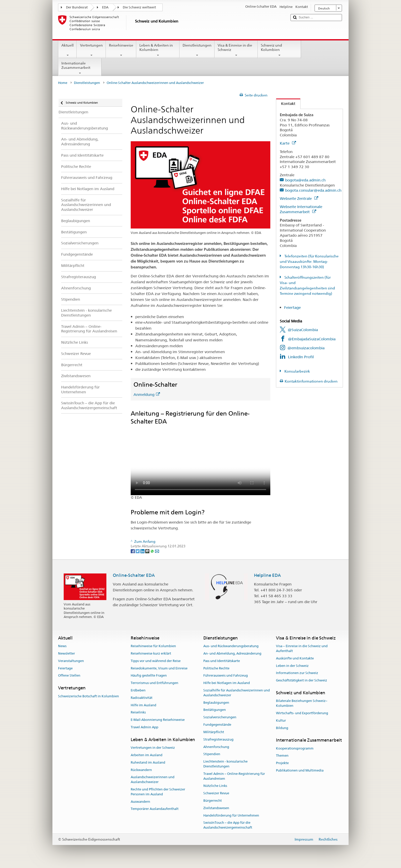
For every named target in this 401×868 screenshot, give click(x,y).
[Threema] (148, 551)
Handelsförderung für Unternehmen (231, 815)
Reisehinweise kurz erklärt (151, 653)
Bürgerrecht (213, 801)
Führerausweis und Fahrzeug (226, 676)
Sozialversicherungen (220, 717)
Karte (288, 143)
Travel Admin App (144, 727)
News (62, 646)
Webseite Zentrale (299, 198)
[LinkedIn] (143, 551)
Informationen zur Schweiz (297, 673)
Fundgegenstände (217, 725)
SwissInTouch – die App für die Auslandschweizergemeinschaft (228, 825)
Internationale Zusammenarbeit (80, 68)
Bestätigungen (215, 710)
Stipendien (212, 754)
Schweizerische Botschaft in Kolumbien (88, 696)
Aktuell (68, 50)
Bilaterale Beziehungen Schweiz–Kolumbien (302, 703)
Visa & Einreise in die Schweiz (236, 50)
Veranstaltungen (71, 661)
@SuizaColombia (303, 330)
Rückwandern (141, 770)
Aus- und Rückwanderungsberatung (231, 646)
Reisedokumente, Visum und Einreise (159, 668)
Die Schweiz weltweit (139, 7)
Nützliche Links (215, 786)
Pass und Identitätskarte (222, 661)
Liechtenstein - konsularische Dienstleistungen (225, 764)
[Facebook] (133, 551)
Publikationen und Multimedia (300, 770)
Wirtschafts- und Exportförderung (302, 713)
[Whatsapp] (153, 551)
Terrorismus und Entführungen (154, 683)
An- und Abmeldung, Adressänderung (232, 653)
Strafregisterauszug (218, 739)
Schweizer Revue (216, 793)
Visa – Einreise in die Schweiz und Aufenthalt (302, 648)
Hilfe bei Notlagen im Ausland (227, 683)
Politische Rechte (216, 668)
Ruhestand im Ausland (148, 762)
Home (63, 83)
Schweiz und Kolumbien (279, 50)
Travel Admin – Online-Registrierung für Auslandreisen (234, 776)
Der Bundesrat (77, 7)
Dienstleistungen (197, 50)
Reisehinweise (121, 50)
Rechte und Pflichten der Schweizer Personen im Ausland (158, 792)
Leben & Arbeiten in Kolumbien (158, 50)
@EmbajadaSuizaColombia (312, 339)
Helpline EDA (267, 575)
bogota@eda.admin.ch (305, 180)
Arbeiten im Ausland (147, 755)
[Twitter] (138, 551)
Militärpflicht (214, 732)
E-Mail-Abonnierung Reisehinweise (158, 720)
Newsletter (66, 653)
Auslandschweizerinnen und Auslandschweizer (153, 780)
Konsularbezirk (297, 371)
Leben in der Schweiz (292, 666)
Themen (282, 756)
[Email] (157, 551)
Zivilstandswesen (216, 808)
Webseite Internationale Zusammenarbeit (301, 209)
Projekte (282, 763)
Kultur (281, 720)
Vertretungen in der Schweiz (153, 748)
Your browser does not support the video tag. (201, 460)
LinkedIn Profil (301, 357)
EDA (105, 7)
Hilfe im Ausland (143, 705)
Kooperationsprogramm (295, 748)
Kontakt (286, 104)
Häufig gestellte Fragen (149, 676)
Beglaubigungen (216, 703)
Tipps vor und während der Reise (156, 661)
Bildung (282, 728)
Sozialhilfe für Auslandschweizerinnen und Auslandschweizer (237, 693)
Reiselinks (138, 713)
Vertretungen (91, 50)
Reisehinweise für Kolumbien (153, 646)
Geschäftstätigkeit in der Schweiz (302, 680)
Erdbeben (138, 690)
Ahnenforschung (216, 747)
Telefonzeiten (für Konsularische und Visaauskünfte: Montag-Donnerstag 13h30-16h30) (309, 262)
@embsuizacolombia (306, 348)
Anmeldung (147, 394)
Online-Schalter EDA (134, 575)
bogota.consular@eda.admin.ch (313, 190)
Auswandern (140, 802)
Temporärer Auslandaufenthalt (155, 809)
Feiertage (292, 307)
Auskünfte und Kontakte (295, 658)
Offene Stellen (69, 676)
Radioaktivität (142, 698)
